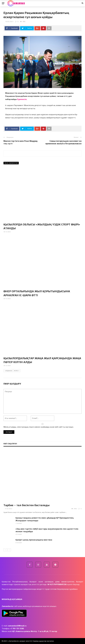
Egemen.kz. (22, 99)
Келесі (17, 371)
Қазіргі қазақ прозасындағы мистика (34, 540)
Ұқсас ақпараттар (11, 163)
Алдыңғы (8, 371)
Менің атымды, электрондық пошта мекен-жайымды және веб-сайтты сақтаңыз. (39, 427)
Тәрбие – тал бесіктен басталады (27, 505)
